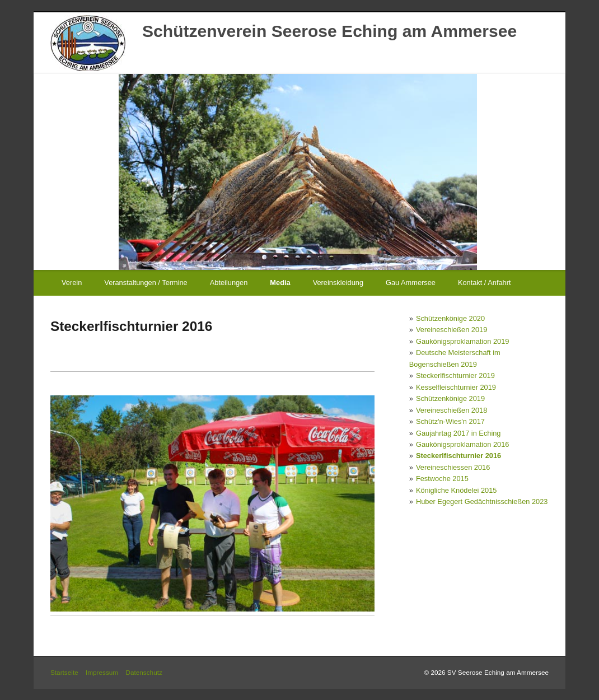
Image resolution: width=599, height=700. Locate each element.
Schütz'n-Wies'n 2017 (450, 421)
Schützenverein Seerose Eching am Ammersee (329, 31)
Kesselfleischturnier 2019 (456, 387)
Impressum (102, 672)
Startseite (64, 672)
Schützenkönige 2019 (450, 398)
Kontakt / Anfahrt (485, 283)
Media (280, 283)
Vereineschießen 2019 (451, 330)
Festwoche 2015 (442, 479)
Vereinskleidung (338, 283)
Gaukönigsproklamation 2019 (462, 341)
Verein (72, 283)
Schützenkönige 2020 (450, 318)
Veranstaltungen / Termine (146, 283)
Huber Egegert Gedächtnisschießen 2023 (482, 501)
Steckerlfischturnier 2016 (458, 456)
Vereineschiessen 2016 (453, 467)
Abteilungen (229, 283)
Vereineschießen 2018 (451, 410)
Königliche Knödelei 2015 (456, 490)
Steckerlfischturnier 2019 (455, 375)
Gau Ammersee (411, 283)
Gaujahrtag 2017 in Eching (458, 433)
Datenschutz (144, 672)
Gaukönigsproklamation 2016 (462, 444)
